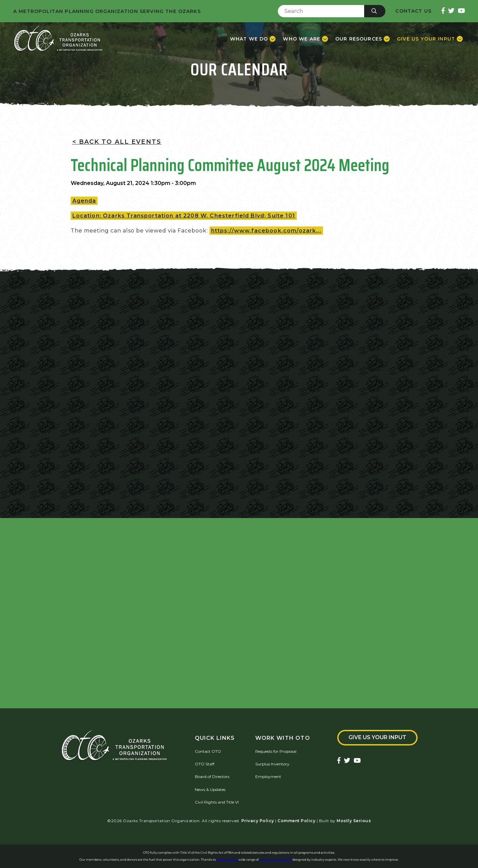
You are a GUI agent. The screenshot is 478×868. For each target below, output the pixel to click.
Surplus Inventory (272, 764)
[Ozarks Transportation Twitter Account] (451, 11)
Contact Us (413, 11)
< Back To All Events (117, 142)
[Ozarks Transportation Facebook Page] (443, 11)
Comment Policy (296, 821)
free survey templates (276, 860)
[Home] (58, 39)
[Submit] (375, 11)
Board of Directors (212, 777)
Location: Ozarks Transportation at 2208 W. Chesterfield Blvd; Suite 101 (184, 216)
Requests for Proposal (276, 751)
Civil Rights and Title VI (217, 802)
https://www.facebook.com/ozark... (266, 231)
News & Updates (210, 789)
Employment (268, 777)
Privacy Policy (258, 821)
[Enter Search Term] (321, 11)
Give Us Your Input (377, 737)
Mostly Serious (354, 821)
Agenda (84, 201)
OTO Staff (205, 764)
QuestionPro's (227, 860)
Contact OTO (208, 751)
